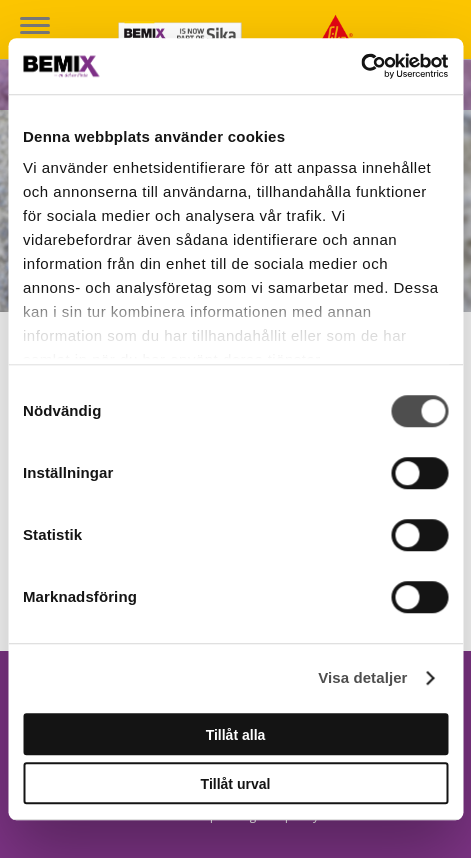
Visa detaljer (362, 677)
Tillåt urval (236, 784)
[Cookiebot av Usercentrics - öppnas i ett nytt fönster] (360, 66)
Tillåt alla (236, 735)
